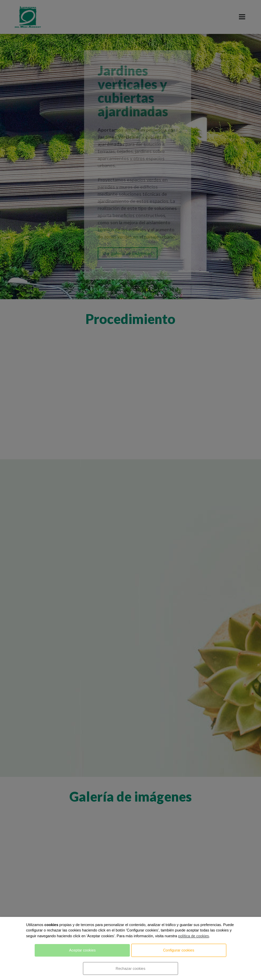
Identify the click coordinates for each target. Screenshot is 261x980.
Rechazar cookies (130, 968)
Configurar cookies (179, 950)
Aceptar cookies (82, 950)
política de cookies (194, 936)
